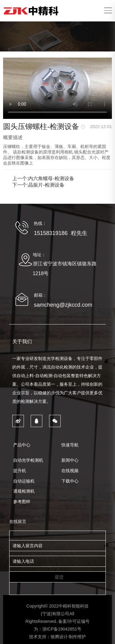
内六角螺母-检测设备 (51, 178)
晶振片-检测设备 (46, 185)
